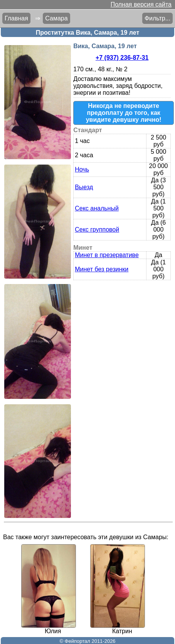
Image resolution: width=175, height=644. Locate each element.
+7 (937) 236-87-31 (122, 58)
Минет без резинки (102, 269)
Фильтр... (157, 18)
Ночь (82, 169)
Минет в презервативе (107, 255)
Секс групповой (97, 230)
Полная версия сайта (141, 4)
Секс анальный (97, 208)
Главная (16, 18)
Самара (56, 18)
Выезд (84, 187)
